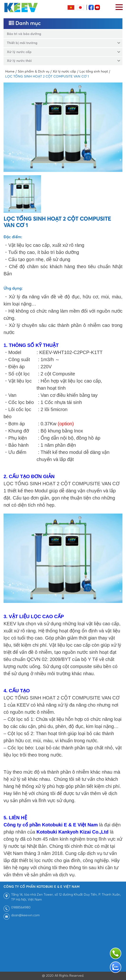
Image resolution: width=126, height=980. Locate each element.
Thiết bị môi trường (22, 43)
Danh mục (25, 23)
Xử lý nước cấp (19, 52)
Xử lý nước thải (19, 61)
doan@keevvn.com (25, 915)
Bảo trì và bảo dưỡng (24, 34)
